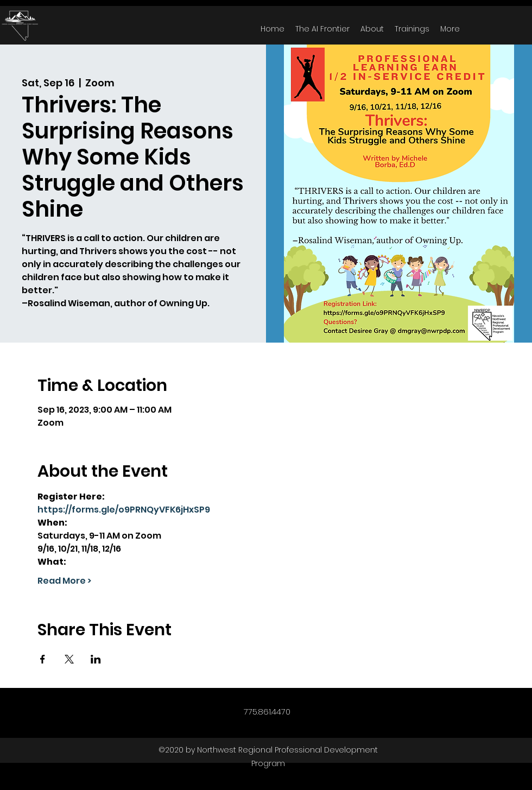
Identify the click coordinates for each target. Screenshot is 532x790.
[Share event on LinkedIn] (96, 659)
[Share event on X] (69, 659)
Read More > (64, 581)
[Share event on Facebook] (43, 659)
